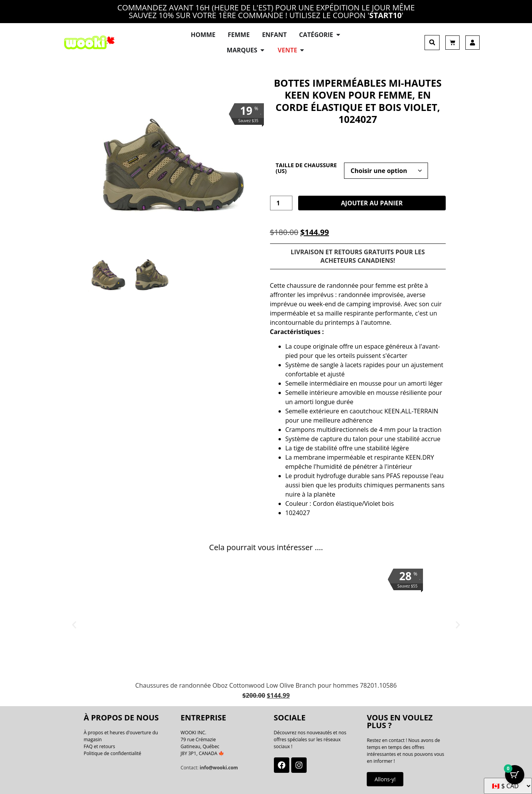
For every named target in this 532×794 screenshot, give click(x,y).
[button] (432, 43)
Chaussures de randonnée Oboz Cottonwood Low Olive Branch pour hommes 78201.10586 (266, 685)
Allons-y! (385, 779)
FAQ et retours (99, 746)
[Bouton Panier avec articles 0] (515, 775)
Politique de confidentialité (112, 753)
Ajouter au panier (372, 203)
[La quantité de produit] (281, 203)
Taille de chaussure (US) (306, 168)
